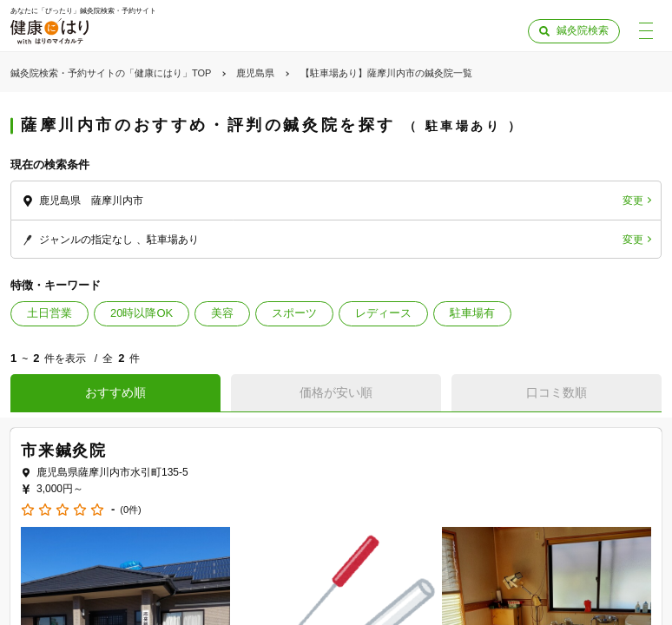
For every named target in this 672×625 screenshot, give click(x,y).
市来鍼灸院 (64, 451)
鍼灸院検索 (583, 30)
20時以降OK (142, 313)
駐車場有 (472, 313)
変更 (633, 201)
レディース (383, 313)
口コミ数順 (557, 392)
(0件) (130, 510)
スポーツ (294, 313)
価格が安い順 (336, 392)
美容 (222, 313)
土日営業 (49, 313)
